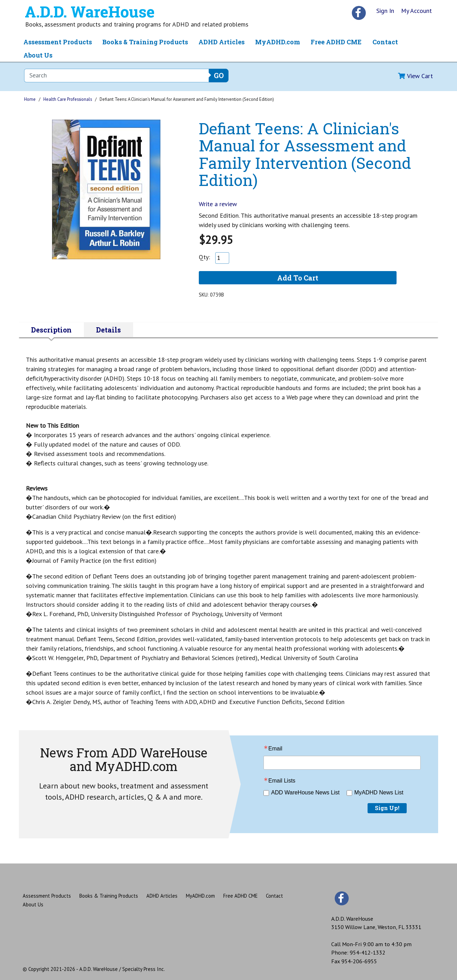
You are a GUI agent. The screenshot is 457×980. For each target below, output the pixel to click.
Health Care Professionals (68, 99)
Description (51, 330)
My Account (416, 11)
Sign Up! (387, 808)
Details (108, 330)
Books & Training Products (145, 42)
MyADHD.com (278, 42)
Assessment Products (58, 42)
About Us (38, 55)
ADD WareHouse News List (305, 792)
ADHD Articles (222, 42)
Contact (385, 42)
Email (275, 749)
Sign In (385, 11)
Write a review (218, 204)
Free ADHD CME (336, 42)
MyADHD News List (379, 792)
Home (30, 99)
